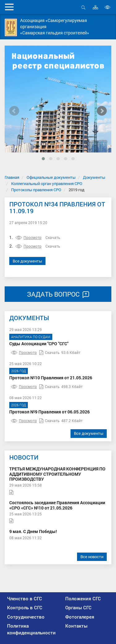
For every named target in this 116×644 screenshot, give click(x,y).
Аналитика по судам (31, 337)
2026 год (19, 371)
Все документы (27, 261)
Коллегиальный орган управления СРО (47, 183)
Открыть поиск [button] (83, 7)
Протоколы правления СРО (36, 190)
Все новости (92, 557)
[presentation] (14, 111)
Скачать (53, 237)
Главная (12, 177)
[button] (43, 159)
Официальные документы (51, 177)
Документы (94, 177)
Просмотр (28, 237)
